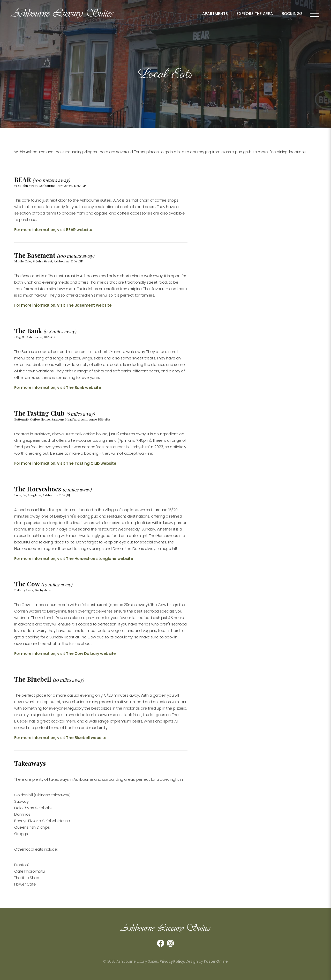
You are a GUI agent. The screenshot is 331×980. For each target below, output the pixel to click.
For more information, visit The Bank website (58, 388)
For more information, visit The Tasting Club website (65, 463)
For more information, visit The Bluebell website (60, 738)
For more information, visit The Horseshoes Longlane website (74, 559)
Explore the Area (255, 14)
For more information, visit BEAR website (53, 230)
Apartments (215, 14)
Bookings (292, 14)
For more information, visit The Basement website (63, 305)
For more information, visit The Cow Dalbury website (65, 654)
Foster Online (216, 961)
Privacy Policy (172, 961)
